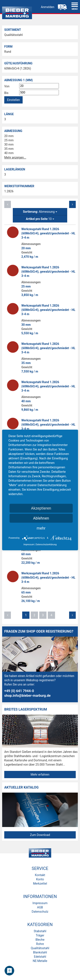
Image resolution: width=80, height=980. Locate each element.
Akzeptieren (41, 508)
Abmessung (40, 212)
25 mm (9, 140)
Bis (6, 93)
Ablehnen (41, 518)
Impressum (40, 903)
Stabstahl (40, 931)
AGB (40, 907)
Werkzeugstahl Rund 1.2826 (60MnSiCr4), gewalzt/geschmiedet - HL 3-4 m (48, 233)
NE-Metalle (40, 961)
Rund (8, 52)
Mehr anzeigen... (15, 157)
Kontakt (40, 875)
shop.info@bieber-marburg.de (27, 696)
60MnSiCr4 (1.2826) (18, 68)
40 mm (9, 153)
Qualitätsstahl (13, 35)
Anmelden (47, 7)
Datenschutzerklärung (46, 545)
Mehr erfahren (40, 775)
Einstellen (13, 100)
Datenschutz (40, 912)
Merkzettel (40, 884)
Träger (40, 935)
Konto (40, 879)
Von (7, 86)
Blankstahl (40, 952)
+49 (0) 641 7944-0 (19, 691)
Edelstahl (40, 957)
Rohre (40, 944)
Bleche (40, 940)
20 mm (9, 136)
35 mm (9, 149)
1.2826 (9, 191)
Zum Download (40, 835)
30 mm (9, 144)
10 (40, 219)
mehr (41, 528)
